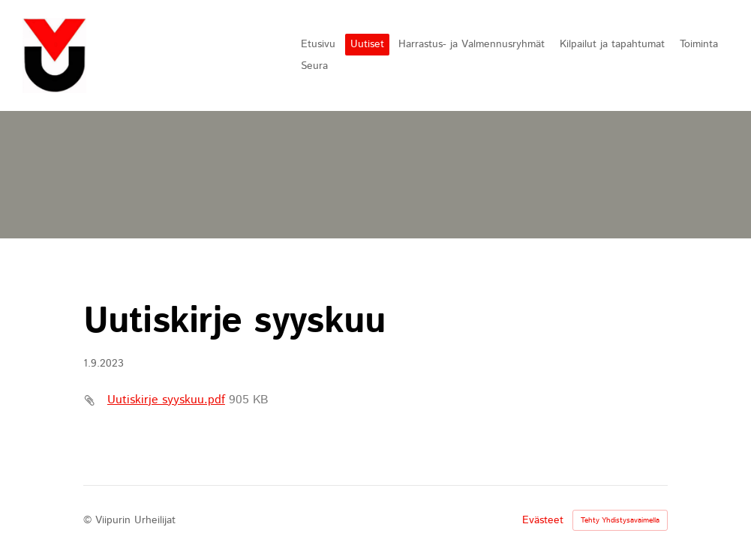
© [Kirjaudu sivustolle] (89, 520)
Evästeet (543, 520)
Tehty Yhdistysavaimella (620, 520)
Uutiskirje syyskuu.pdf (166, 400)
